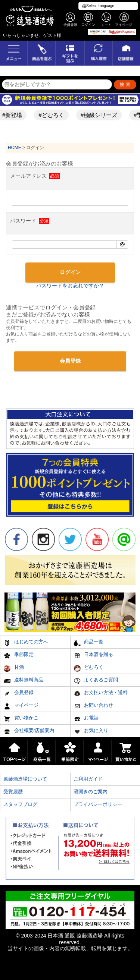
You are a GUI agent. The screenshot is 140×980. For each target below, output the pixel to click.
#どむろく (54, 115)
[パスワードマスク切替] (122, 245)
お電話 (86, 719)
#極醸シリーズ (102, 115)
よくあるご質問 (96, 681)
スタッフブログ (20, 804)
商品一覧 (89, 643)
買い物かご (21, 719)
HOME (15, 148)
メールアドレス (34, 176)
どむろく (89, 668)
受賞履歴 (13, 792)
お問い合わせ (94, 706)
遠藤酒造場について (25, 779)
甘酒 (14, 668)
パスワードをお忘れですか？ (70, 286)
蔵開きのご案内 (91, 792)
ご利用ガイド (88, 779)
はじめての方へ (26, 643)
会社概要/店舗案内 (29, 732)
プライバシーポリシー (98, 804)
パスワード (29, 221)
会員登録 (18, 694)
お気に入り (91, 732)
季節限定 (18, 656)
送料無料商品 (23, 681)
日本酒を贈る (94, 656)
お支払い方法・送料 (101, 694)
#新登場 (15, 115)
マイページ (21, 706)
